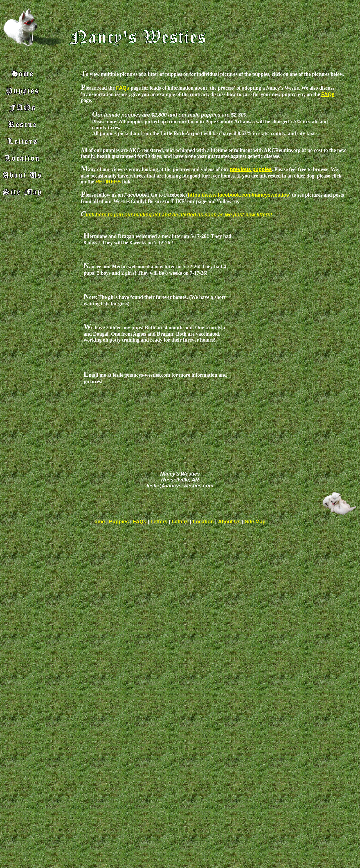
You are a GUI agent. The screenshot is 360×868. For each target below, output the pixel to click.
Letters (159, 522)
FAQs (123, 88)
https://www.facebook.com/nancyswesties (238, 195)
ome (100, 522)
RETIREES (109, 182)
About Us (229, 522)
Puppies (119, 522)
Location (203, 522)
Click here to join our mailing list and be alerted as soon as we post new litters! (176, 215)
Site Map (255, 522)
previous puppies (251, 169)
